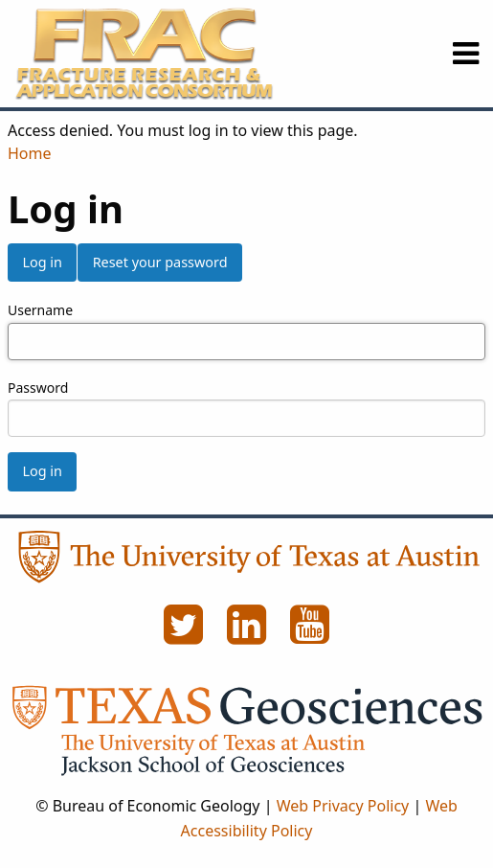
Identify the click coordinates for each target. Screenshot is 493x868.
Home (30, 153)
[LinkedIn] (249, 635)
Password (38, 388)
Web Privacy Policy (343, 806)
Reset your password (160, 262)
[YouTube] (310, 635)
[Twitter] (186, 635)
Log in (42, 262)
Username (40, 310)
